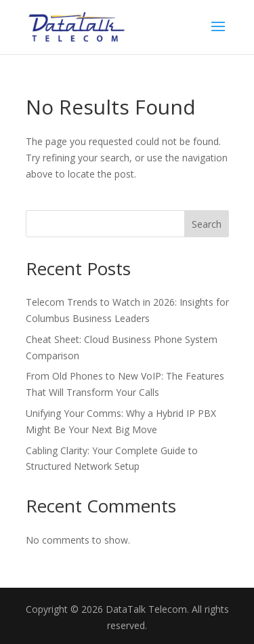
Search (207, 224)
